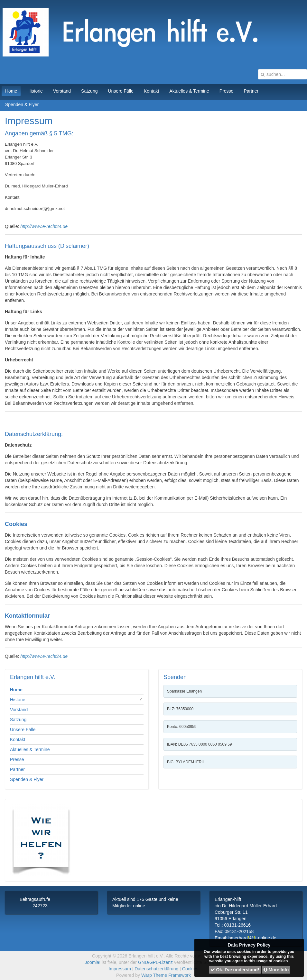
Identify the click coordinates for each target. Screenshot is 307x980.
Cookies (190, 969)
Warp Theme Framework (166, 975)
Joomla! (93, 962)
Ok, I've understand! (235, 970)
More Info (276, 970)
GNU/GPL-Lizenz (155, 962)
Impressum (120, 969)
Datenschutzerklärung (156, 969)
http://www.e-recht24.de (44, 226)
